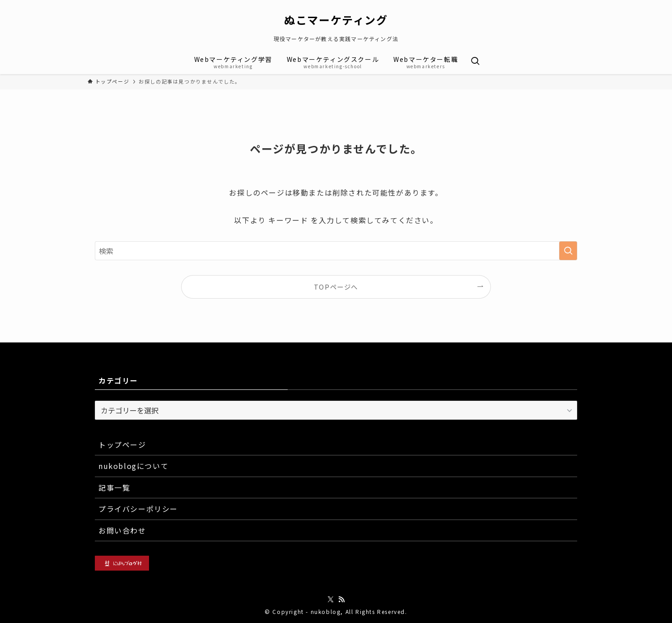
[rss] (341, 600)
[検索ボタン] (475, 61)
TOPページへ (336, 287)
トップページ (122, 445)
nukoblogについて (133, 466)
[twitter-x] (331, 600)
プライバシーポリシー (138, 509)
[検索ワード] (336, 251)
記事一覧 (114, 487)
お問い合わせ (122, 530)
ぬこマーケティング (336, 20)
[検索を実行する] (568, 251)
